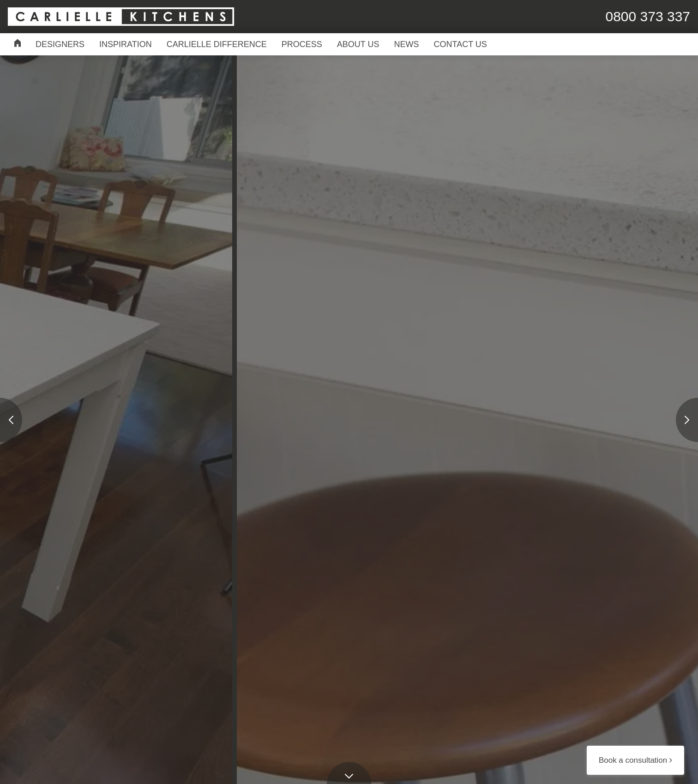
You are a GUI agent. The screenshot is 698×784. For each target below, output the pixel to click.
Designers (60, 44)
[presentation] (11, 420)
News (407, 44)
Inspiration (126, 44)
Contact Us (460, 44)
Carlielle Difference (217, 44)
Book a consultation (635, 760)
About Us (358, 44)
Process (302, 44)
